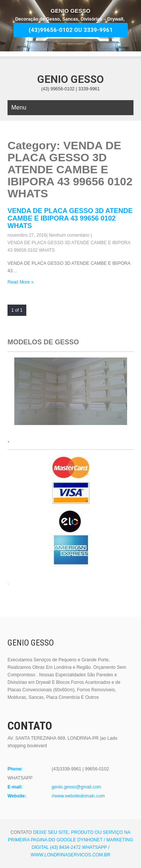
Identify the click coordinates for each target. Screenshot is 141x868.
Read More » (20, 282)
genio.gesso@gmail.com (76, 787)
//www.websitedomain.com (78, 796)
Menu (19, 107)
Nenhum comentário (69, 235)
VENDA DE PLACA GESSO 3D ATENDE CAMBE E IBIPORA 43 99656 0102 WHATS (70, 218)
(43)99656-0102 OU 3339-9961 (71, 30)
